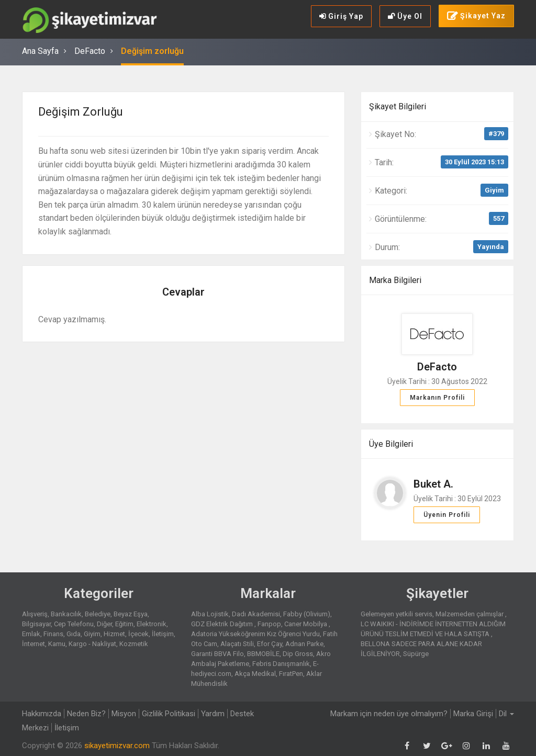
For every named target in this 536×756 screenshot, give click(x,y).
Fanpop (269, 624)
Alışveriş (35, 614)
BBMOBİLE (263, 654)
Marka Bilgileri (395, 280)
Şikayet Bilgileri (398, 106)
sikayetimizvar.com (117, 746)
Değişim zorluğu (152, 51)
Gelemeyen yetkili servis (397, 614)
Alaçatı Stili (237, 644)
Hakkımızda (42, 714)
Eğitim (124, 624)
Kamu (57, 644)
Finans (53, 634)
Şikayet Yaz (476, 16)
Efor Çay (270, 644)
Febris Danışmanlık (281, 664)
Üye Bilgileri (391, 444)
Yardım (213, 714)
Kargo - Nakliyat (92, 644)
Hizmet (114, 634)
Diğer (104, 624)
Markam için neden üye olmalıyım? (389, 714)
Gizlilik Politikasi (169, 714)
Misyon (124, 714)
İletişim (163, 634)
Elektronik (152, 624)
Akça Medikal (255, 674)
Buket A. (433, 484)
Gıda (74, 634)
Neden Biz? (86, 714)
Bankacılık (66, 614)
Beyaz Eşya (131, 614)
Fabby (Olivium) (307, 614)
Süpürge (416, 654)
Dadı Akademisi (256, 614)
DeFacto (90, 51)
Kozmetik (134, 644)
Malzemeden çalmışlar (470, 614)
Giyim (494, 190)
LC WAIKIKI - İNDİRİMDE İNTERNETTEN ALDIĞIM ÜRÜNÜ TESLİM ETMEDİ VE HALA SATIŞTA (433, 629)
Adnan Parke (304, 644)
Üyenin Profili (447, 515)
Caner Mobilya (306, 624)
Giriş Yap (341, 16)
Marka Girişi (473, 714)
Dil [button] (506, 714)
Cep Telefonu (74, 624)
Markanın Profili (437, 398)
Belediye (98, 614)
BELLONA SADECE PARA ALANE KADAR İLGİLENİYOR (421, 649)
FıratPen (291, 674)
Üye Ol (405, 16)
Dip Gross (298, 654)
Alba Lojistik (210, 614)
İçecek (138, 634)
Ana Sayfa (40, 51)
